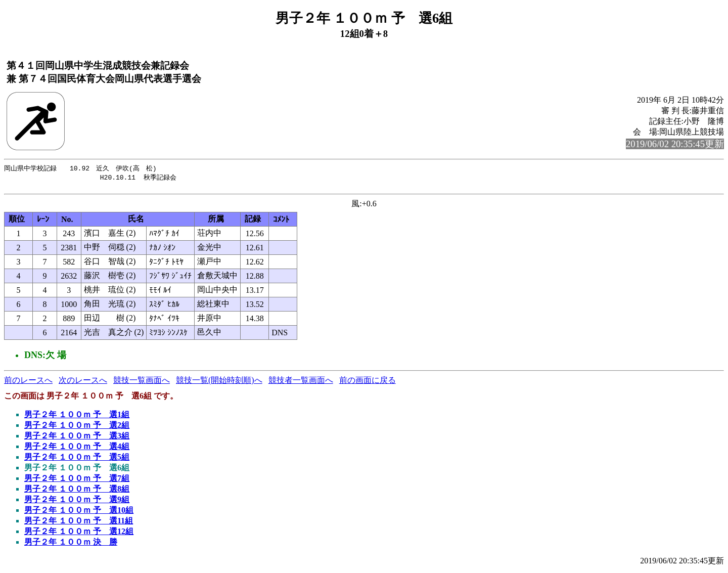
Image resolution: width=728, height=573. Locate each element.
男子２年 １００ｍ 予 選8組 (77, 491)
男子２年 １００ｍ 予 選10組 (79, 513)
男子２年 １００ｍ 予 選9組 (77, 502)
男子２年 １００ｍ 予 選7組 (77, 481)
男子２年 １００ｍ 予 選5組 (77, 459)
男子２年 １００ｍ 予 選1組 (77, 417)
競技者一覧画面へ (301, 383)
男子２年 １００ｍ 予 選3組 (77, 438)
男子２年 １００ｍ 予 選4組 (77, 449)
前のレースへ (28, 383)
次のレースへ (83, 383)
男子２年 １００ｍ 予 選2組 (77, 428)
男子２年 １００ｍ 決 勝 (71, 544)
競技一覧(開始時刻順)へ (219, 383)
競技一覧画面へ (142, 383)
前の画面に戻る (368, 383)
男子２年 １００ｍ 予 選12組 (79, 534)
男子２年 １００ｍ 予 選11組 (79, 523)
